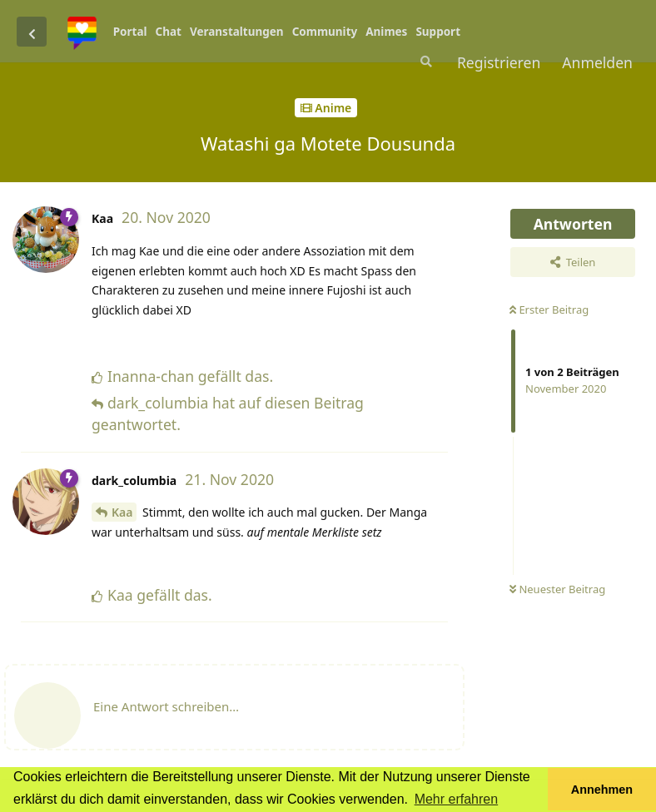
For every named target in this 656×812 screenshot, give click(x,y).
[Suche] (425, 62)
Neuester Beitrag (557, 589)
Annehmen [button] (602, 790)
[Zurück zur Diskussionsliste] (32, 32)
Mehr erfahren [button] (457, 799)
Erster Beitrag (549, 309)
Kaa (122, 512)
